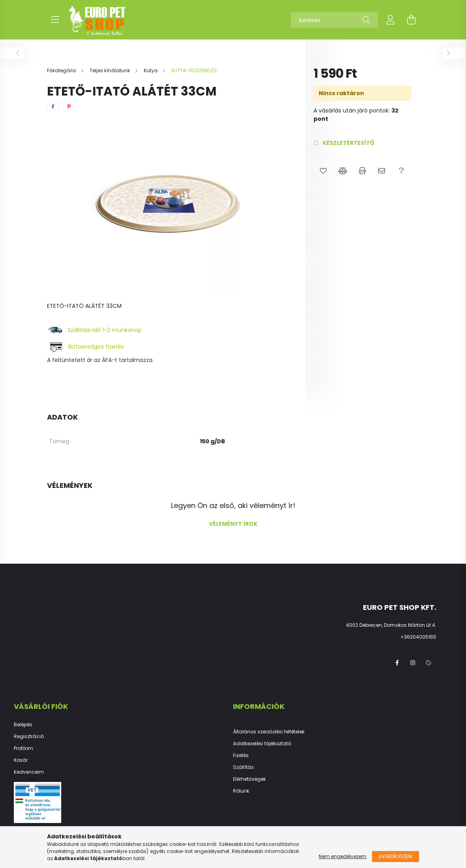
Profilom (23, 748)
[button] (323, 171)
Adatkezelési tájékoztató (262, 744)
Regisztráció (29, 737)
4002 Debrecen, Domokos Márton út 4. (391, 625)
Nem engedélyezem (343, 856)
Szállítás (243, 767)
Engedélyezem (396, 856)
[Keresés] (334, 20)
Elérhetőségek (249, 779)
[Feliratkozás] (344, 143)
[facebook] (53, 107)
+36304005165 (418, 637)
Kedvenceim (29, 772)
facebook (397, 663)
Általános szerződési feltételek (269, 732)
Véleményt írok (233, 524)
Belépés (23, 725)
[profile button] (391, 20)
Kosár (21, 760)
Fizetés (241, 756)
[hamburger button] (55, 20)
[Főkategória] (62, 70)
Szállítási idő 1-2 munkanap (105, 330)
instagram (413, 663)
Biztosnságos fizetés (96, 347)
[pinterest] (69, 107)
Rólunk (241, 791)
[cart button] (411, 20)
